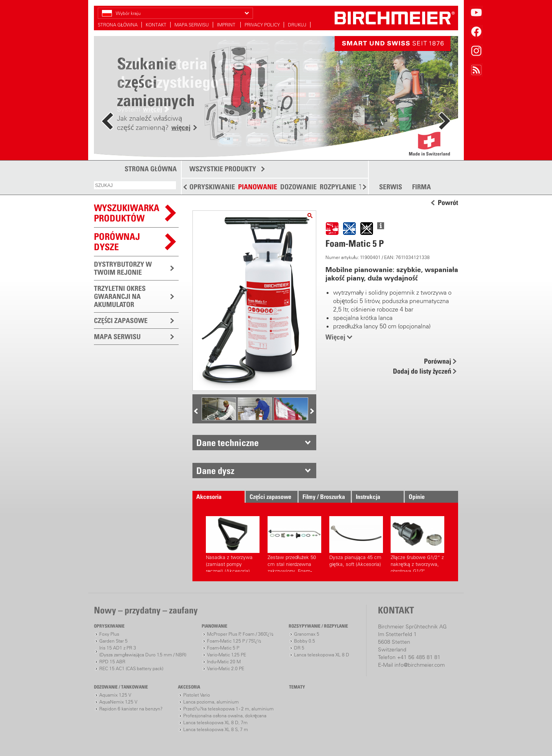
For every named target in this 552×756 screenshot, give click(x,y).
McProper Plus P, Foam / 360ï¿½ (240, 634)
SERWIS (391, 187)
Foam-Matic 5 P (223, 648)
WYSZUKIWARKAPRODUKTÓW (127, 213)
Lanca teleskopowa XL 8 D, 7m (215, 722)
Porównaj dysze (117, 242)
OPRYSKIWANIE (212, 187)
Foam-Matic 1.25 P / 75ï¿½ (234, 641)
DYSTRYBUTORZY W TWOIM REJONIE (123, 268)
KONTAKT (156, 25)
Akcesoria (209, 497)
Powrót (448, 203)
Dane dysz (215, 471)
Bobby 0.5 (305, 641)
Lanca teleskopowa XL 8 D (322, 655)
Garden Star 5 (113, 641)
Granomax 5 (307, 634)
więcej (181, 127)
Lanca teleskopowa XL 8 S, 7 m (216, 729)
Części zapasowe (270, 497)
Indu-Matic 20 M (224, 662)
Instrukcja (368, 497)
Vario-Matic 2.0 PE (226, 668)
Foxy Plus (109, 634)
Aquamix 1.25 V (115, 695)
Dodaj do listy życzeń (422, 371)
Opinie (417, 497)
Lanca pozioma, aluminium (211, 702)
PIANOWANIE (258, 187)
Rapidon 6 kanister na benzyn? (131, 709)
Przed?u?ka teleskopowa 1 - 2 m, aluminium (228, 709)
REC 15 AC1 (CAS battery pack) (131, 668)
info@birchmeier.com (420, 665)
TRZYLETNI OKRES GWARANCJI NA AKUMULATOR (120, 296)
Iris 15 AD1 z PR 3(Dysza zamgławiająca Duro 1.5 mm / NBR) (143, 651)
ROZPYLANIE (338, 187)
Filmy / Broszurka (324, 497)
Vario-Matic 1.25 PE (227, 655)
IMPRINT (227, 25)
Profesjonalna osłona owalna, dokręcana (225, 716)
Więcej (335, 337)
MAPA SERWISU (192, 25)
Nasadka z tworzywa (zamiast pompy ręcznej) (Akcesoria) (233, 544)
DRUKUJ (297, 25)
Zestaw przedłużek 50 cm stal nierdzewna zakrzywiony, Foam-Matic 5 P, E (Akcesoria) (294, 544)
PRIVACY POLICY (262, 25)
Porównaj (438, 361)
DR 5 (299, 648)
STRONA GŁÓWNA (118, 25)
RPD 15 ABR (112, 662)
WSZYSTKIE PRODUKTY (223, 169)
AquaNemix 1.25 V (118, 702)
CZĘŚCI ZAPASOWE (121, 321)
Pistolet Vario (197, 695)
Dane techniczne (228, 443)
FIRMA (421, 187)
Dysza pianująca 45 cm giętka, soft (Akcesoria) (356, 542)
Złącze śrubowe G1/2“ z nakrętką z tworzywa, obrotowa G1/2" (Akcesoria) (417, 544)
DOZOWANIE (298, 187)
